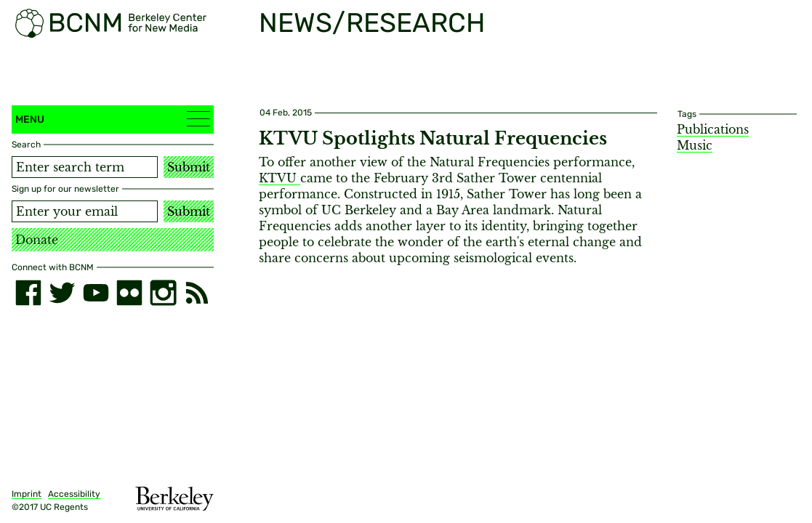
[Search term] (85, 167)
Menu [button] (113, 119)
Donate (37, 240)
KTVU (280, 178)
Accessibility (74, 494)
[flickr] (129, 293)
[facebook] (28, 293)
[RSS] (197, 293)
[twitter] (62, 293)
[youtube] (96, 293)
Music (695, 145)
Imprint (27, 494)
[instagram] (163, 293)
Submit (189, 167)
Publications (713, 129)
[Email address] (85, 211)
